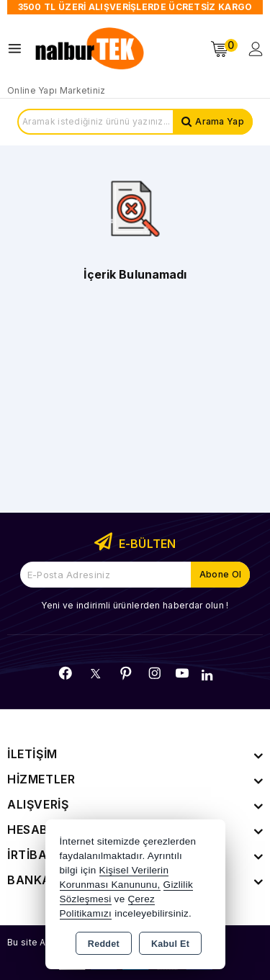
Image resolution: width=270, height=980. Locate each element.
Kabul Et (170, 944)
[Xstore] (91, 49)
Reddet (104, 944)
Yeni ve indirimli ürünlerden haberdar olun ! (135, 605)
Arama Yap (220, 121)
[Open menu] (18, 49)
